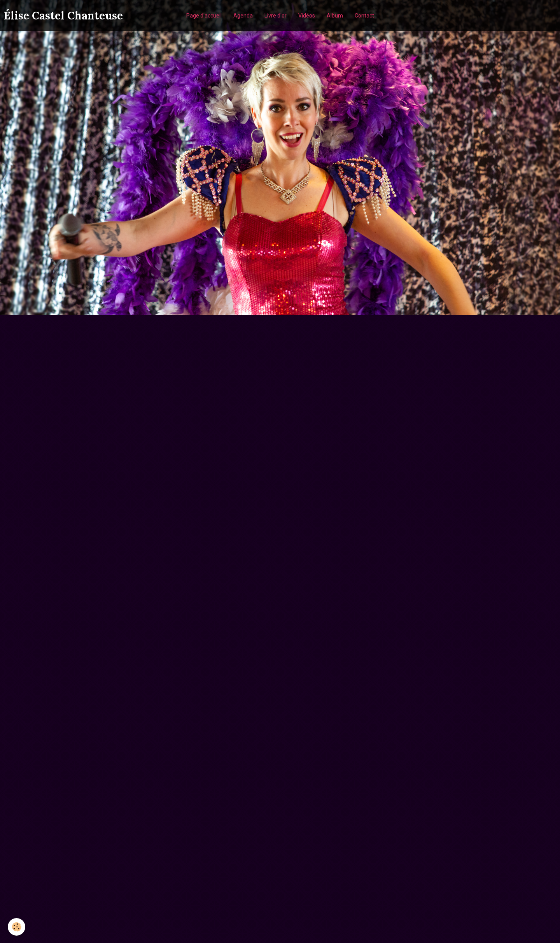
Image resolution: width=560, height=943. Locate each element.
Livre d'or (276, 16)
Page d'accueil (204, 16)
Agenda (243, 16)
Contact (364, 16)
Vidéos (307, 16)
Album (335, 16)
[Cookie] (17, 927)
